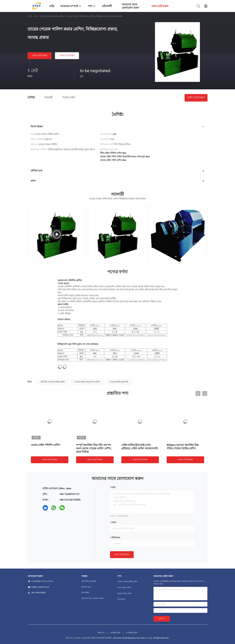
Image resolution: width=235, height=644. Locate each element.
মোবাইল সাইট (115, 633)
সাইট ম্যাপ (101, 633)
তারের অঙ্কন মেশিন (124, 588)
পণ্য (36, 16)
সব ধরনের (121, 599)
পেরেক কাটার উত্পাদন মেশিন (87, 382)
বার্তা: (114, 487)
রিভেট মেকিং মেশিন (125, 594)
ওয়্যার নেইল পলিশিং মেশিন (45, 445)
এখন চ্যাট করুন (40, 55)
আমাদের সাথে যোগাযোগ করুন (93, 598)
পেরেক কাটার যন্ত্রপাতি (119, 382)
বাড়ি (30, 16)
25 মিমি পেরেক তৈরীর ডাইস (53, 382)
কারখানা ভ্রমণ (86, 587)
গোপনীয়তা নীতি (132, 633)
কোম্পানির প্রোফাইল (89, 581)
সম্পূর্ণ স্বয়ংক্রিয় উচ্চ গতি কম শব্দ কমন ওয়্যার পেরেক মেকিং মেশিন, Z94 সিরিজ (94, 448)
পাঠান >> (162, 619)
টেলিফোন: (116, 538)
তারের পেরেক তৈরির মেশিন (52, 16)
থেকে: (114, 522)
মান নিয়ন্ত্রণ (85, 593)
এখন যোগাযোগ (122, 554)
